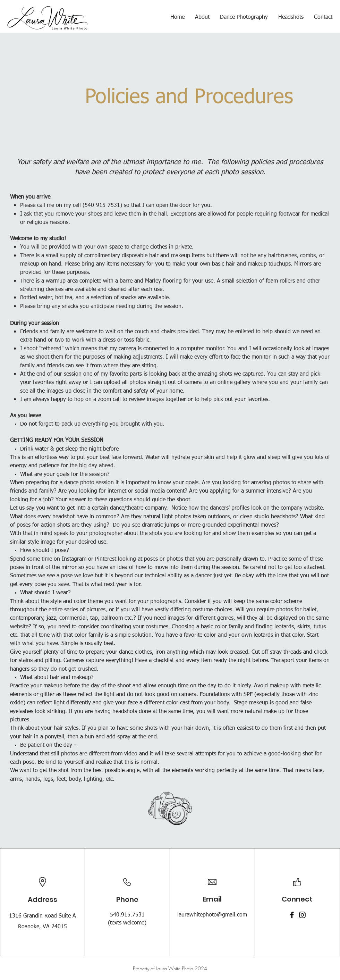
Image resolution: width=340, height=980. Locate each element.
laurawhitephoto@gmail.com (212, 915)
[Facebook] (292, 915)
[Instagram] (302, 915)
